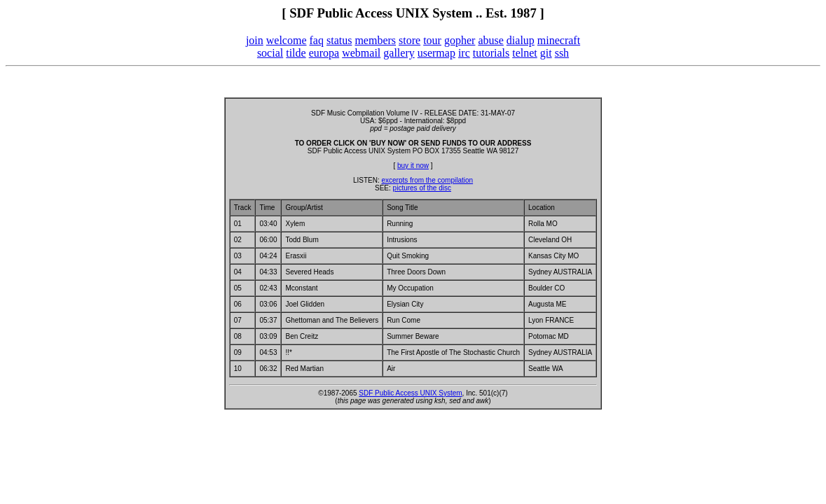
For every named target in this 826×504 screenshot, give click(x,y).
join (255, 40)
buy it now (413, 166)
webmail (361, 53)
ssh (562, 53)
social (270, 53)
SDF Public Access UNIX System (410, 393)
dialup (521, 40)
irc (464, 53)
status (339, 40)
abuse (490, 40)
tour (432, 40)
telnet (525, 53)
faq (317, 40)
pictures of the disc (422, 188)
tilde (296, 53)
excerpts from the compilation (427, 180)
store (409, 40)
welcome (287, 40)
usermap (436, 53)
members (375, 40)
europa (324, 53)
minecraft (559, 40)
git (546, 53)
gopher (460, 40)
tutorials (491, 53)
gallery (399, 53)
